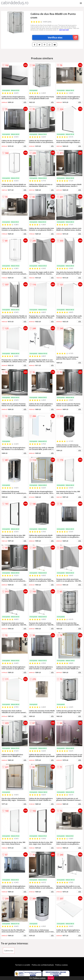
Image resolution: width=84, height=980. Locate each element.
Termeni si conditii (23, 965)
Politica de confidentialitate (43, 965)
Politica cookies (62, 965)
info (25, 102)
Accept (51, 978)
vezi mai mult (64, 30)
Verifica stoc (63, 37)
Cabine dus (9, 951)
